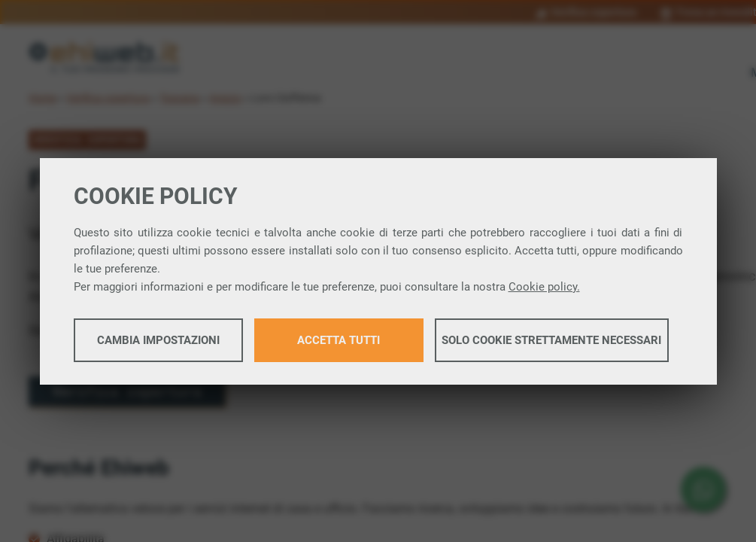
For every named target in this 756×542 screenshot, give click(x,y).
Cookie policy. (544, 287)
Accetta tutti (339, 340)
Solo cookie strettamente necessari (551, 340)
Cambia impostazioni (158, 340)
